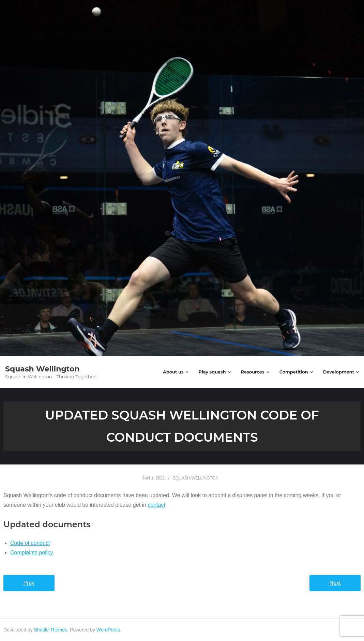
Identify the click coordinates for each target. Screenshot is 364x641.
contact (156, 505)
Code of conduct (30, 543)
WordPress (108, 630)
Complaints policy (32, 553)
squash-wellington (196, 478)
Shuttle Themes (51, 630)
